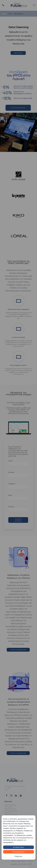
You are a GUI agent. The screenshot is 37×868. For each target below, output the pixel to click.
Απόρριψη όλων (19, 852)
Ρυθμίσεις (19, 856)
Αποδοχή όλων (18, 847)
